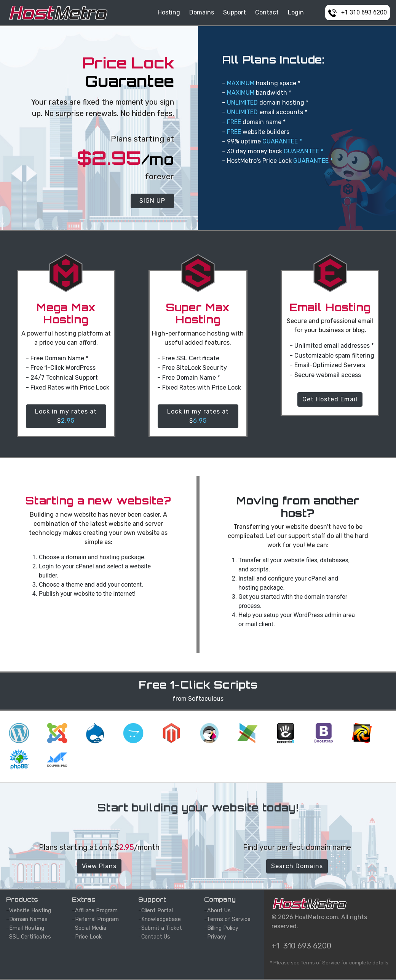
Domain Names (28, 919)
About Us (219, 911)
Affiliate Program (96, 911)
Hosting (169, 12)
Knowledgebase (161, 919)
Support (235, 12)
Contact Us (156, 937)
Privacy (217, 937)
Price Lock (88, 937)
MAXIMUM (241, 83)
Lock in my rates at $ (66, 416)
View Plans (99, 866)
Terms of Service (229, 919)
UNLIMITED (242, 103)
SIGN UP (152, 201)
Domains (202, 12)
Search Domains (297, 866)
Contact (267, 12)
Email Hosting (27, 928)
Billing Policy (223, 928)
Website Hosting (30, 911)
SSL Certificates (30, 937)
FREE (234, 122)
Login (296, 12)
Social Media (91, 928)
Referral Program (97, 919)
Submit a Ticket (162, 928)
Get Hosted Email (330, 399)
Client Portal (157, 911)
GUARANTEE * (282, 141)
